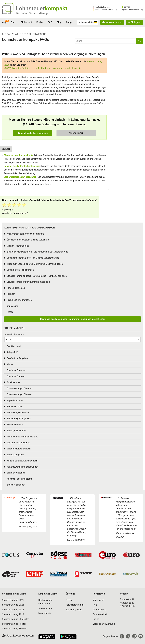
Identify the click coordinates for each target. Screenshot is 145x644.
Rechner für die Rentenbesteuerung (22, 166)
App (4, 22)
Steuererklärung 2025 (13, 600)
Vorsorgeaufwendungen (19, 449)
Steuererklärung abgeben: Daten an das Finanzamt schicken (37, 276)
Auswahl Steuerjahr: (14, 334)
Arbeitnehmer (13, 382)
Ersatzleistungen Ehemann (20, 388)
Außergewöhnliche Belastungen (22, 467)
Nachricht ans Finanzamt (19, 479)
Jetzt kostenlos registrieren (33, 133)
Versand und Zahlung (104, 624)
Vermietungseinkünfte (18, 412)
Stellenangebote (74, 610)
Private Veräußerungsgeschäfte (22, 437)
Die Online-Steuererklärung (32, 13)
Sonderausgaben (15, 455)
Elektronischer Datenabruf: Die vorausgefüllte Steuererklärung (37, 252)
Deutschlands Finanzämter (45, 602)
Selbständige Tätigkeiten (19, 419)
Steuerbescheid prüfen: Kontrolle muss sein (28, 282)
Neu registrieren (112, 22)
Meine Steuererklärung (18, 246)
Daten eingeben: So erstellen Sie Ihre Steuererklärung (33, 258)
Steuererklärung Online (14, 594)
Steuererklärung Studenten (16, 619)
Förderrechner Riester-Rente (18, 155)
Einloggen (135, 22)
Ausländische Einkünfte (18, 443)
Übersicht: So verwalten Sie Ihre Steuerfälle (28, 240)
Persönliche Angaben (17, 358)
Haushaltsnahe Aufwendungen (22, 461)
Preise (40, 22)
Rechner (11, 294)
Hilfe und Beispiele (16, 288)
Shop (69, 22)
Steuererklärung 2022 (13, 614)
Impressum (12, 306)
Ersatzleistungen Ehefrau (19, 394)
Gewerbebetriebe (15, 425)
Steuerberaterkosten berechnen (20, 177)
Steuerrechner (45, 608)
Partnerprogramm (75, 605)
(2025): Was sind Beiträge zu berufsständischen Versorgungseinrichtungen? (42, 68)
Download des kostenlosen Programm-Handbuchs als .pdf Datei (73, 319)
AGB (95, 605)
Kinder (10, 364)
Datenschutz (99, 610)
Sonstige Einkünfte (16, 431)
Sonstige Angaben (16, 473)
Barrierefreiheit (100, 614)
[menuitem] (88, 22)
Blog (59, 22)
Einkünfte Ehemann (16, 370)
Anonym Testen (76, 133)
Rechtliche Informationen (19, 300)
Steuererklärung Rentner (14, 629)
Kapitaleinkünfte (15, 400)
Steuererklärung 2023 (13, 610)
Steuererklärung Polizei (14, 624)
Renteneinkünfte (15, 407)
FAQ (50, 22)
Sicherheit (26, 22)
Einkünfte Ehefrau (16, 376)
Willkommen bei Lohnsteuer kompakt (25, 234)
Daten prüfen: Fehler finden (20, 270)
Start (14, 22)
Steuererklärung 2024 (13, 605)
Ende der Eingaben (16, 485)
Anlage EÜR (12, 352)
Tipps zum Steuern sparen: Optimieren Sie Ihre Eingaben (35, 264)
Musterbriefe (45, 613)
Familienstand (14, 346)
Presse (10, 312)
